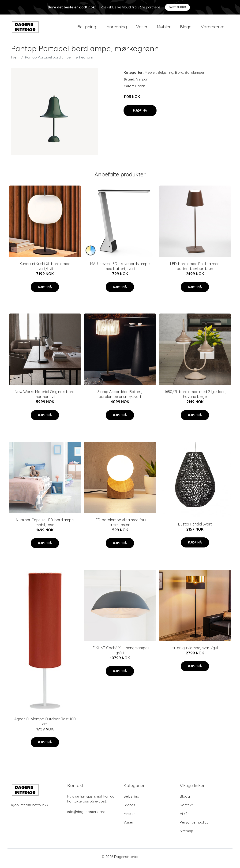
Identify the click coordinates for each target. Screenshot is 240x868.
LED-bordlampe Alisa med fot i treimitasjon (120, 526)
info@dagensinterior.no (86, 815)
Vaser (142, 28)
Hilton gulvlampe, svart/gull (195, 651)
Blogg (186, 28)
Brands (129, 808)
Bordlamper (195, 76)
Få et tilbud (177, 7)
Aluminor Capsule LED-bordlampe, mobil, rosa (45, 526)
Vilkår (184, 817)
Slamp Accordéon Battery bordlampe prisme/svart (120, 397)
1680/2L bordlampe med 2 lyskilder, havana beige (195, 397)
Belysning (87, 28)
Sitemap (186, 834)
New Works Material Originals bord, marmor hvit (45, 397)
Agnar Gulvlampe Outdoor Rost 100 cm (45, 725)
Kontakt (186, 808)
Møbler (164, 28)
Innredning (116, 28)
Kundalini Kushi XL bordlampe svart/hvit (45, 269)
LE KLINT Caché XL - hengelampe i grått (120, 654)
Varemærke (213, 28)
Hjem (15, 60)
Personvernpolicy (194, 826)
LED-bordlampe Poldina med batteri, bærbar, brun (195, 269)
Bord (179, 76)
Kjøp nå (140, 114)
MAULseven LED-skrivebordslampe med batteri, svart (120, 269)
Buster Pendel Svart (195, 527)
